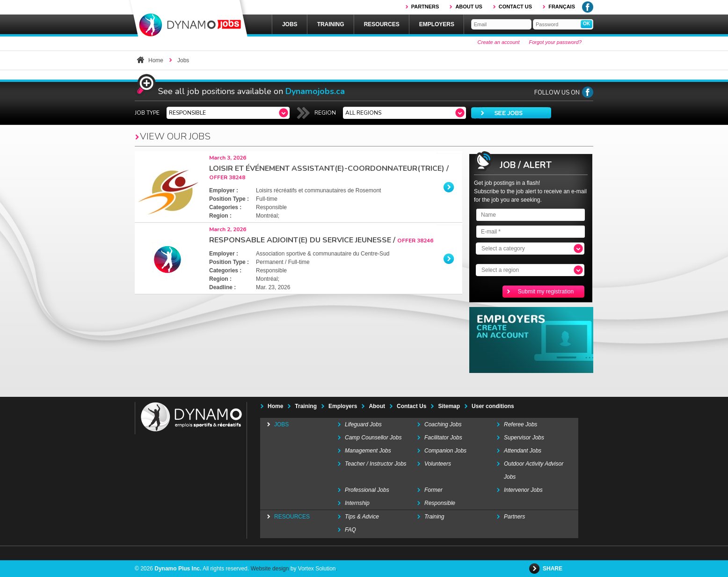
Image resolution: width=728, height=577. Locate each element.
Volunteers (438, 464)
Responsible (440, 503)
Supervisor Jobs (524, 438)
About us (469, 7)
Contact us (515, 7)
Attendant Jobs (523, 451)
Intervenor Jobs (523, 490)
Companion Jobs (445, 451)
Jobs (290, 24)
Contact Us (411, 406)
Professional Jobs (367, 490)
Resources (382, 24)
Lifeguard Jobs (363, 424)
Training (331, 24)
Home (156, 60)
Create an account (499, 42)
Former (433, 490)
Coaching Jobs (443, 424)
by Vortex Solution (313, 569)
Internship (357, 503)
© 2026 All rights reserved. (192, 569)
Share (553, 569)
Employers (437, 24)
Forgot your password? (556, 42)
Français (562, 7)
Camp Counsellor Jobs (373, 438)
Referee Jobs (521, 424)
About (377, 406)
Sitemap (449, 406)
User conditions (493, 406)
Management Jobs (368, 451)
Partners (425, 7)
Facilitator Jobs (443, 438)
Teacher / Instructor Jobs (376, 464)
